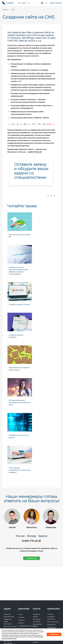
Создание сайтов (37, 615)
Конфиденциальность (27, 626)
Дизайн (36, 642)
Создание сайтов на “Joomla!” (19, 305)
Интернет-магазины (37, 620)
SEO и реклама (53, 622)
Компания (24, 609)
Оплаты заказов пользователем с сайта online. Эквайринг (20, 470)
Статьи (21, 623)
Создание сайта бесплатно (8, 622)
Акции (7, 609)
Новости (21, 620)
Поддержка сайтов (37, 625)
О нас (20, 614)
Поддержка (52, 628)
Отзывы (21, 617)
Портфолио (53, 609)
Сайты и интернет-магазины (51, 617)
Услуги (37, 609)
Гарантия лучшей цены (9, 615)
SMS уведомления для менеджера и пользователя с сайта (19, 403)
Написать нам (32, 558)
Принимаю (54, 634)
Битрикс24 (51, 625)
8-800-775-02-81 (56, 3)
